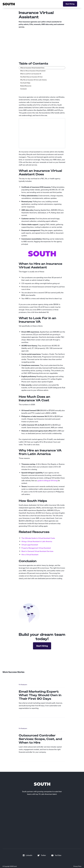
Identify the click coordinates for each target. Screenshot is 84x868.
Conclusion (23, 89)
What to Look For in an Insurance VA (31, 74)
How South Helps (25, 83)
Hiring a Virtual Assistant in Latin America (37, 541)
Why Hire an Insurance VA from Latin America (33, 80)
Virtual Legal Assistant (30, 545)
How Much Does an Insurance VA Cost (31, 77)
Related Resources (26, 86)
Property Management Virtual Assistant (36, 548)
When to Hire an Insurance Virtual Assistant (33, 71)
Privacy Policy (77, 866)
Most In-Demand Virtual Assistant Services (37, 551)
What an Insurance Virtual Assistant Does (32, 68)
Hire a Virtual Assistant (30, 555)
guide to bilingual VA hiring (47, 481)
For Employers (23, 685)
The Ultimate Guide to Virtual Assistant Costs (38, 538)
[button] (81, 4)
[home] (9, 4)
